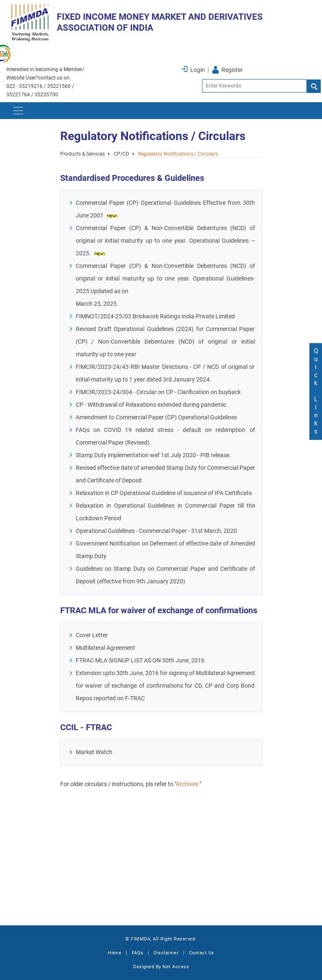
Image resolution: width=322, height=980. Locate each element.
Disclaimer (166, 953)
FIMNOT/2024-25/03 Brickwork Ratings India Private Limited (158, 317)
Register (232, 70)
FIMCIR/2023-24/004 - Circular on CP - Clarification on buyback (161, 392)
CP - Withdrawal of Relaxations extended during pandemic (154, 405)
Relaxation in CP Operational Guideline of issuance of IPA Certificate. (168, 493)
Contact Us (202, 953)
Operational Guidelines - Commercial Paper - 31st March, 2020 (159, 531)
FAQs (138, 953)
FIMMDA (141, 939)
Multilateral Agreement (108, 648)
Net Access (176, 967)
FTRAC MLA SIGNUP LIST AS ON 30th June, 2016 (143, 661)
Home (114, 953)
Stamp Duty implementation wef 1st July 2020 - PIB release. (156, 455)
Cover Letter (95, 635)
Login (198, 70)
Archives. (191, 784)
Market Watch (97, 752)
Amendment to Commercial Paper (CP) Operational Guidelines (159, 417)
